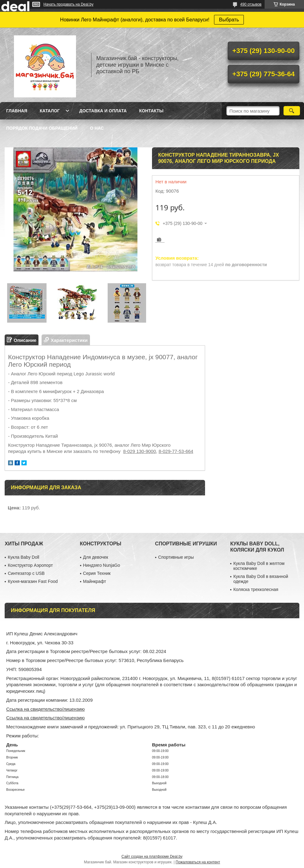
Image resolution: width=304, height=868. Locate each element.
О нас (97, 128)
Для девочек (96, 557)
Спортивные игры (176, 557)
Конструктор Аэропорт (30, 565)
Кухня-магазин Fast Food (33, 581)
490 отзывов (251, 4)
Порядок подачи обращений (42, 128)
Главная (17, 111)
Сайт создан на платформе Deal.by (152, 857)
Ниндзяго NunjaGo (102, 565)
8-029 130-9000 (140, 451)
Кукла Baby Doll (23, 557)
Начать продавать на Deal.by (68, 4)
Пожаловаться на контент (198, 862)
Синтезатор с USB (26, 573)
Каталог (50, 111)
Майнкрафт (95, 581)
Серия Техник (97, 573)
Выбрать (229, 20)
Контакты (151, 111)
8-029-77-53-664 (176, 451)
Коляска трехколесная (256, 589)
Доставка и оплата (103, 111)
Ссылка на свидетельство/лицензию (45, 709)
